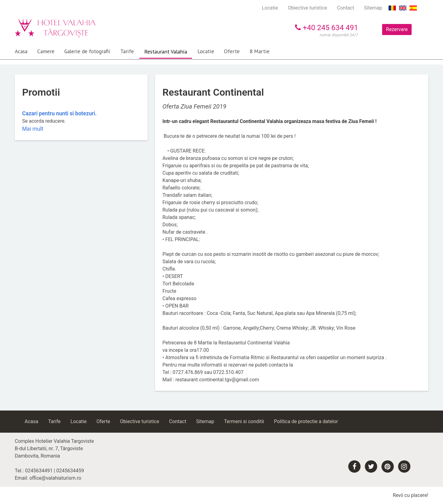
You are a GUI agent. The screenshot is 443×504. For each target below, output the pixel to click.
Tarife (127, 51)
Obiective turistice (308, 8)
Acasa (21, 51)
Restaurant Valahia (166, 52)
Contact (345, 8)
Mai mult (33, 129)
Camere (46, 51)
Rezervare (397, 29)
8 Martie (259, 51)
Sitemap (373, 8)
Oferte (232, 51)
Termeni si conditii (244, 421)
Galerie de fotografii (87, 51)
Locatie (270, 8)
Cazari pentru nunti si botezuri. (59, 113)
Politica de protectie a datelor (306, 421)
